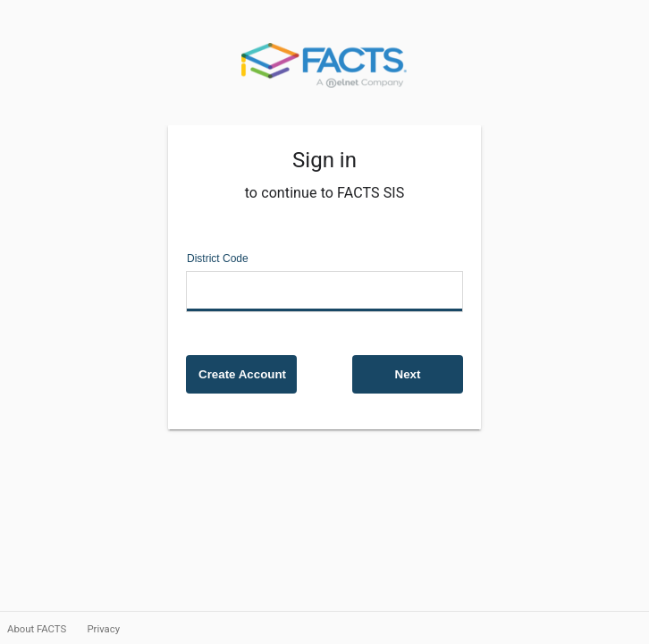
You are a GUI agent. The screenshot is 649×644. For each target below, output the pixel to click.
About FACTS (38, 629)
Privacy (103, 629)
